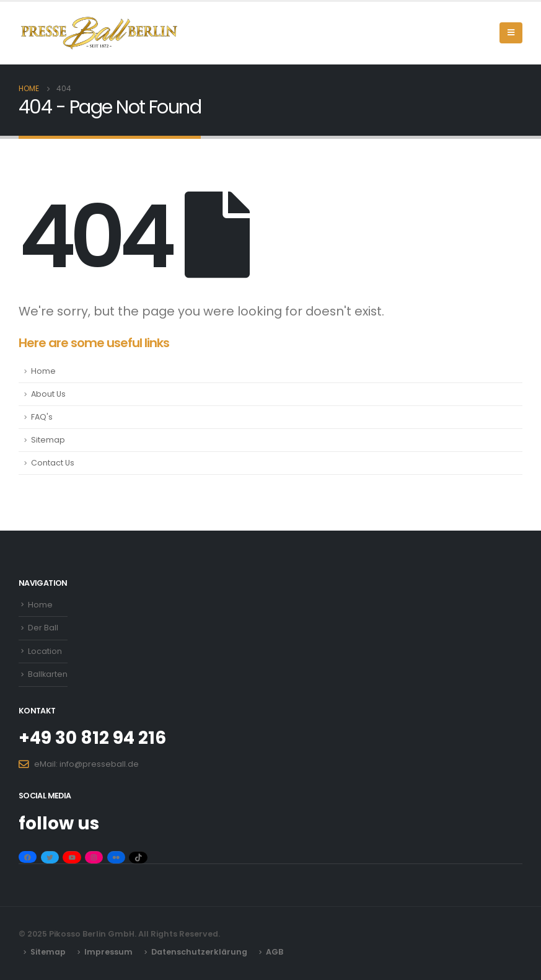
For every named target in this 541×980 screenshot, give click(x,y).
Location (45, 651)
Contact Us (53, 463)
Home (43, 371)
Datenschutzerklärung (199, 952)
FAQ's (42, 417)
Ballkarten (48, 674)
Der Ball (43, 628)
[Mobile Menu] (511, 33)
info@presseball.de (99, 764)
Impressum (108, 952)
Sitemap (48, 440)
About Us (48, 394)
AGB (275, 952)
